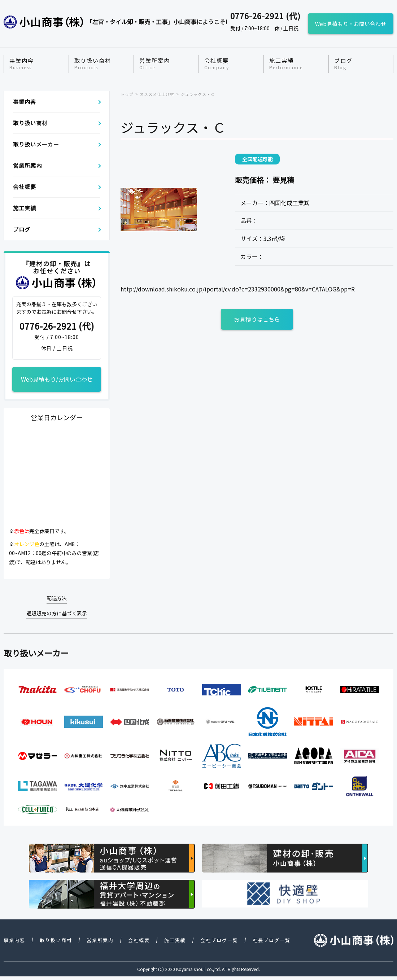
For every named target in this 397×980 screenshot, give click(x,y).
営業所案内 (155, 64)
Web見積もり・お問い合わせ (351, 24)
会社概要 (217, 64)
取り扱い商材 (93, 64)
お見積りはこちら (257, 319)
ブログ (343, 64)
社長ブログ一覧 (272, 940)
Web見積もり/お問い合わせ (57, 379)
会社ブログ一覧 (219, 940)
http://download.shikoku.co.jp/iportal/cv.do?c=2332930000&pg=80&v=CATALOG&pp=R (238, 289)
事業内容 (22, 64)
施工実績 (286, 64)
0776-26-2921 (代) (57, 326)
